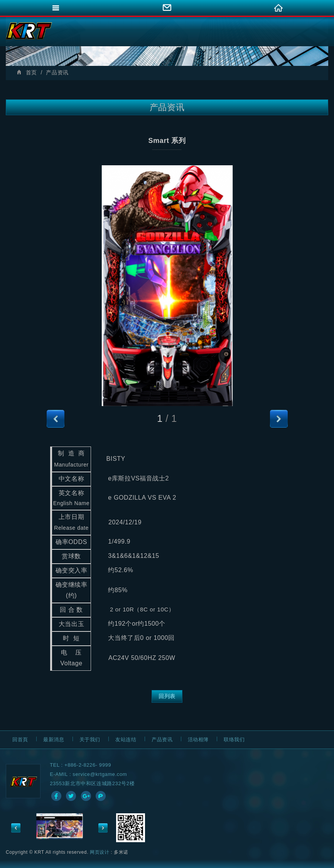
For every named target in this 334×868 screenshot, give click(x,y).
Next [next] (103, 828)
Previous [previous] (16, 828)
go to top (324, 860)
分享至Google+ (86, 796)
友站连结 (126, 740)
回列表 (167, 696)
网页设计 (100, 852)
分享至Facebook (56, 796)
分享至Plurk (101, 796)
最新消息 (54, 740)
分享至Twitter (71, 796)
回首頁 (20, 740)
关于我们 (90, 740)
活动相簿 (198, 740)
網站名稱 (29, 31)
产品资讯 (162, 740)
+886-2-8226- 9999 (88, 765)
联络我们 (234, 740)
